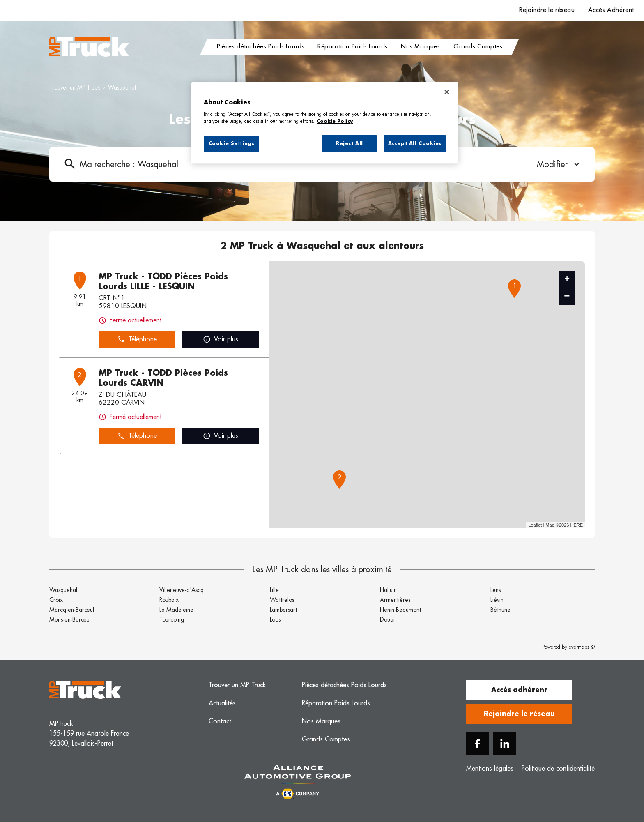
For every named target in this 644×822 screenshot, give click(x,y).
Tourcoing (172, 619)
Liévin (497, 600)
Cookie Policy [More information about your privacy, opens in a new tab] (335, 121)
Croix (56, 600)
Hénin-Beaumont (400, 610)
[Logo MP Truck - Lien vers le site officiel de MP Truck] (89, 47)
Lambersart (283, 610)
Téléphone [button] (137, 340)
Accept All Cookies (415, 144)
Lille (274, 590)
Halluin (388, 590)
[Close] (447, 92)
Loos (275, 619)
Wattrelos (282, 600)
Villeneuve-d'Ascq (182, 590)
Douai (387, 619)
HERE (576, 525)
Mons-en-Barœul (70, 619)
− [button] (567, 296)
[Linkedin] (505, 744)
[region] (325, 123)
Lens (496, 590)
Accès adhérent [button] (519, 690)
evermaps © (582, 647)
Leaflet (535, 525)
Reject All (350, 144)
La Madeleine (176, 610)
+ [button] (567, 279)
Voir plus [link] (221, 340)
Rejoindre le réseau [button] (519, 714)
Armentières (395, 600)
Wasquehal (122, 87)
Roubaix (169, 600)
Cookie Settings (232, 144)
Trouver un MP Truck (75, 87)
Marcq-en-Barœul (72, 610)
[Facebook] (478, 744)
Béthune (500, 610)
